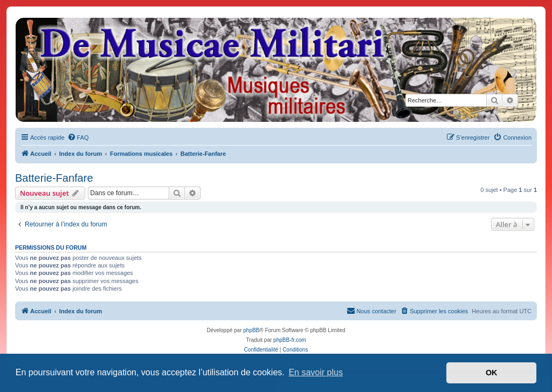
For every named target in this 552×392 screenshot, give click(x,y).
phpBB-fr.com (290, 340)
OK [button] (492, 373)
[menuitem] (78, 137)
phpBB (251, 330)
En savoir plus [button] (316, 372)
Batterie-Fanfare (54, 178)
